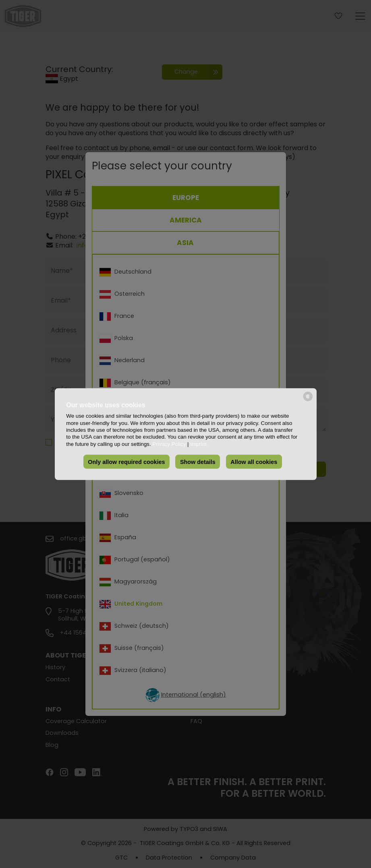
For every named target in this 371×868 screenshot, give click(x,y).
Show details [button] (198, 462)
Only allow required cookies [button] (126, 462)
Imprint (198, 444)
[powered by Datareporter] (308, 400)
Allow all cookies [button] (254, 462)
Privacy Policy (169, 444)
